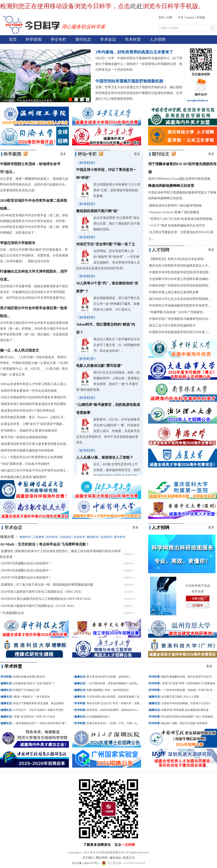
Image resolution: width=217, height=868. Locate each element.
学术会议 (108, 39)
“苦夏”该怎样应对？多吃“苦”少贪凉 (34, 717)
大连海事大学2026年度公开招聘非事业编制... (180, 279)
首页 (13, 39)
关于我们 (88, 858)
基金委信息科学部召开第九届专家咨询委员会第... (35, 444)
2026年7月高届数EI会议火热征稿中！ (26, 578)
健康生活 (6, 683)
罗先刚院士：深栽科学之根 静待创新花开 (29, 431)
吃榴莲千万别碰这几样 (26, 690)
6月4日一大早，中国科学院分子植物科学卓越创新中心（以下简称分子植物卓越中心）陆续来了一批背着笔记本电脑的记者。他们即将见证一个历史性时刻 (139, 64)
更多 (63, 154)
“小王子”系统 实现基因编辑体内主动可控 (177, 226)
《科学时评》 (87, 163)
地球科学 (25, 537)
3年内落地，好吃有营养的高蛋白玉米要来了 (134, 52)
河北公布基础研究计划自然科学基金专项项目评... (35, 397)
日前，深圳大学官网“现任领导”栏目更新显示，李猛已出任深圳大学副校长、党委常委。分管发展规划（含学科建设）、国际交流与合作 (34, 255)
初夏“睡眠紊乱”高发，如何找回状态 (108, 690)
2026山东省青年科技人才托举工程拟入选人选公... (35, 384)
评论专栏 (58, 39)
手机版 (201, 17)
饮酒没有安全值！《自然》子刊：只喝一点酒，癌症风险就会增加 (125, 723)
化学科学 (52, 537)
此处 (136, 6)
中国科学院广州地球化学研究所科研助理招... (180, 286)
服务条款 (115, 858)
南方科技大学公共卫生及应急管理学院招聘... (180, 299)
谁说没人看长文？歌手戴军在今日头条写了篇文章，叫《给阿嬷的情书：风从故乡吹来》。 (117, 345)
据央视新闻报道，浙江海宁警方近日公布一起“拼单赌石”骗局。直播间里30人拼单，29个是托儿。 (117, 304)
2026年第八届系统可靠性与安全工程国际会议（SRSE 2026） (42, 592)
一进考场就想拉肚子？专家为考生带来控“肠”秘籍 (42, 723)
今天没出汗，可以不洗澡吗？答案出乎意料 (38, 710)
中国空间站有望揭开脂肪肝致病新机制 (129, 81)
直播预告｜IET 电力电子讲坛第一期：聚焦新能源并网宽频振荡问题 (47, 585)
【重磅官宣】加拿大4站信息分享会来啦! (177, 259)
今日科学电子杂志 (198, 586)
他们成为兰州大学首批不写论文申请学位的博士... (35, 470)
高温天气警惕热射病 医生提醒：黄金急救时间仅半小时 (45, 703)
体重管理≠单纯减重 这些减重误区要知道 (185, 710)
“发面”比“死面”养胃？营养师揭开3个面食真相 (188, 683)
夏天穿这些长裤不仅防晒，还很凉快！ (109, 677)
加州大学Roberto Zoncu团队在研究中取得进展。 (181, 179)
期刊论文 (83, 39)
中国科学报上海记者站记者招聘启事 (174, 292)
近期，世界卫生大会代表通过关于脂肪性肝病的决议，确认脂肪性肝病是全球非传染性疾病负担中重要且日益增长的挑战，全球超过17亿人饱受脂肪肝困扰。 (139, 93)
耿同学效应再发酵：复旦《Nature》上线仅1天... (33, 417)
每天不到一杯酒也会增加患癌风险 (24, 437)
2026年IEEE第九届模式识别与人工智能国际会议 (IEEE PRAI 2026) (46, 599)
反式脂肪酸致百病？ (99, 717)
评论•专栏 (87, 154)
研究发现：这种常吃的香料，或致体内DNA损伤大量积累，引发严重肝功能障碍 (133, 710)
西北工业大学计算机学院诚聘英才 (172, 325)
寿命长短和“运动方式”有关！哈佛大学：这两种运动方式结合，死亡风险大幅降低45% (137, 703)
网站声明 (102, 858)
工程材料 (39, 537)
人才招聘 (158, 39)
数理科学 (93, 537)
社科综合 (66, 537)
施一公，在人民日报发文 (19, 350)
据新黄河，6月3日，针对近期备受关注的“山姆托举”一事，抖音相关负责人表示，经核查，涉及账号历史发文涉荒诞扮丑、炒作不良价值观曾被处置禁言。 (108, 431)
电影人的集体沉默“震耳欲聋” (99, 366)
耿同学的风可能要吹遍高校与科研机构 (27, 451)
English (190, 17)
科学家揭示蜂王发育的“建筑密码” (24, 477)
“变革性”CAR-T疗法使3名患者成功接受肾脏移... (182, 219)
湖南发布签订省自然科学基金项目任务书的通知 (33, 404)
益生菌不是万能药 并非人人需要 (180, 697)
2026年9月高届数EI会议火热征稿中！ (26, 563)
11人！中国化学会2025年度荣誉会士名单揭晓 (32, 457)
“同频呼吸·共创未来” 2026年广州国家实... (177, 312)
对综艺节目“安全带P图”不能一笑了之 (106, 244)
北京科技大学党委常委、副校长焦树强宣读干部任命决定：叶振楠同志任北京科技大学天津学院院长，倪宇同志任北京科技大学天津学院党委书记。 (34, 292)
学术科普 (133, 39)
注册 (169, 17)
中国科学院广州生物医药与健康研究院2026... (180, 319)
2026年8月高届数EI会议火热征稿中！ (26, 570)
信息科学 (106, 537)
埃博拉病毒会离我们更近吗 (29, 677)
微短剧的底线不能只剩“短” (97, 211)
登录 (161, 17)
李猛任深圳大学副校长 (18, 243)
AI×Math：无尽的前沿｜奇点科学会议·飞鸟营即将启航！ (45, 544)
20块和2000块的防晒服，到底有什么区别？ (186, 703)
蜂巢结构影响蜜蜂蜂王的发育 (171, 186)
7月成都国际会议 (13, 613)
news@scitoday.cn (198, 100)
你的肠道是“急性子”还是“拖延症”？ (34, 683)
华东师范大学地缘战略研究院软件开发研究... (180, 306)
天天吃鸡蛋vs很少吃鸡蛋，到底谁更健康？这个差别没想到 (121, 697)
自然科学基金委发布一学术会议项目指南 (29, 391)
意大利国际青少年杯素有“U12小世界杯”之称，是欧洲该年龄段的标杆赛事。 (117, 190)
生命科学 (79, 537)
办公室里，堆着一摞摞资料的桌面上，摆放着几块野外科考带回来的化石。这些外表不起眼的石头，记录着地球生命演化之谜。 (34, 185)
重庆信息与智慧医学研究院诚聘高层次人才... (180, 266)
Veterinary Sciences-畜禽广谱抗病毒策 (174, 212)
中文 (181, 17)
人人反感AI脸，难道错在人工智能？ (105, 457)
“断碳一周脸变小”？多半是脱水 (32, 697)
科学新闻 (34, 39)
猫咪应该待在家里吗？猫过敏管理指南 (175, 206)
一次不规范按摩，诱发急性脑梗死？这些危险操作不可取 (120, 683)
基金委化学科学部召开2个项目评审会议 (28, 411)
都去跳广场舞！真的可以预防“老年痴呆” (185, 723)
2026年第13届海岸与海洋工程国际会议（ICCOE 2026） (39, 606)
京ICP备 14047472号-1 (86, 863)
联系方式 (129, 858)
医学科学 (120, 537)
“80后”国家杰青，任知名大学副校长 (25, 464)
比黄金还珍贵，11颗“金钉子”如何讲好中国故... (33, 424)
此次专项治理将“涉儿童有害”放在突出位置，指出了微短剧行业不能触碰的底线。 (117, 224)
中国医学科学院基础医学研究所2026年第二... (180, 332)
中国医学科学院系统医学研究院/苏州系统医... (180, 272)
